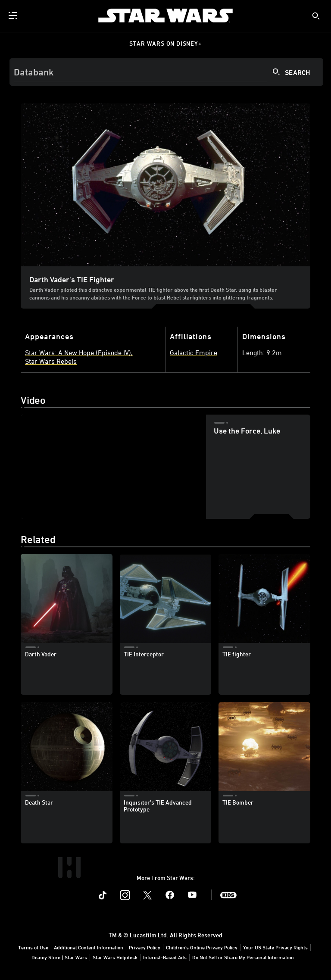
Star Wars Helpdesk (115, 957)
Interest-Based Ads (165, 957)
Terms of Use (33, 947)
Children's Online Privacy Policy (202, 947)
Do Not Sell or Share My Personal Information (243, 957)
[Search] (166, 72)
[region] (113, 467)
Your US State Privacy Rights (275, 947)
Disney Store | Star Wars (59, 957)
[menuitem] (14, 16)
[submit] (316, 16)
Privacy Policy (145, 947)
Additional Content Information (89, 947)
